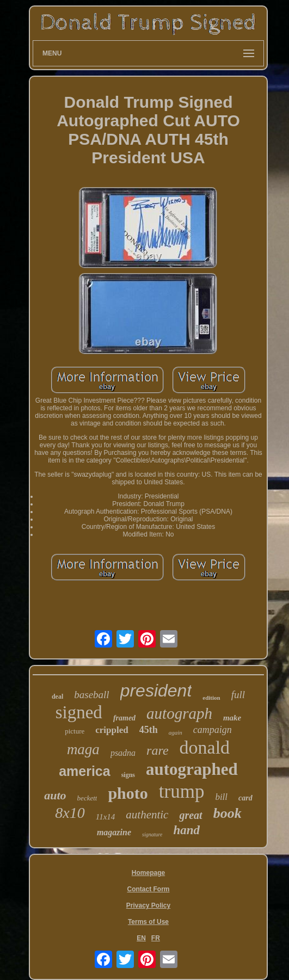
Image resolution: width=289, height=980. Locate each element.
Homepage (148, 873)
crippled (112, 730)
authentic (147, 815)
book (227, 813)
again (176, 732)
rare (157, 750)
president (156, 691)
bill (221, 797)
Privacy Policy (148, 905)
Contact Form (148, 889)
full (238, 695)
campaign (213, 730)
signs (128, 775)
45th (149, 730)
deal (57, 697)
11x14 (106, 817)
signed (79, 712)
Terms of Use (148, 922)
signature (152, 834)
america (85, 771)
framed (124, 718)
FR (156, 938)
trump (182, 791)
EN (141, 938)
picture (75, 731)
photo (128, 793)
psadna (123, 753)
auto (55, 795)
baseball (91, 695)
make (232, 718)
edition (211, 698)
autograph (179, 713)
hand (186, 830)
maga (83, 749)
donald (205, 747)
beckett (87, 798)
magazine (114, 832)
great (190, 815)
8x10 (70, 813)
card (245, 798)
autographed (192, 769)
